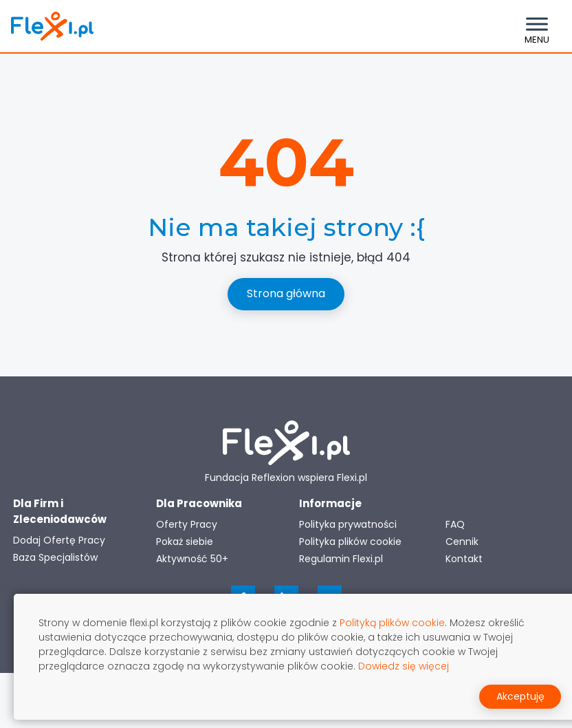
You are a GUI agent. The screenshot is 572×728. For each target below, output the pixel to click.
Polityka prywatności (348, 524)
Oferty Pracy (187, 524)
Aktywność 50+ (192, 559)
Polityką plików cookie (392, 623)
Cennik (462, 542)
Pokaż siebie (185, 542)
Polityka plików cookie (350, 542)
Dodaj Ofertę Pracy (59, 540)
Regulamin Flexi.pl (341, 559)
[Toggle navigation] (537, 26)
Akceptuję (520, 696)
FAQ (455, 524)
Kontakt (464, 559)
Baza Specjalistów (55, 557)
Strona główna (286, 293)
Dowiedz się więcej (404, 666)
